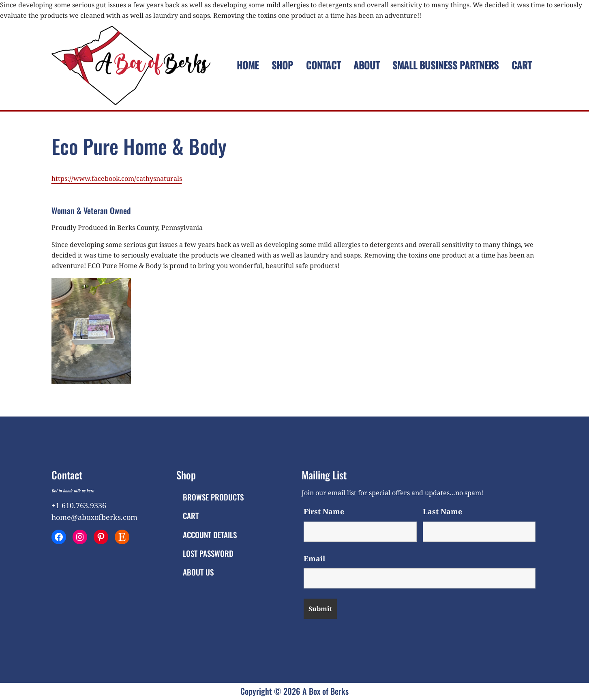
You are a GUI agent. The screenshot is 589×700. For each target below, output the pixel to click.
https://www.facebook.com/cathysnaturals (117, 178)
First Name (324, 511)
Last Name (442, 511)
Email (314, 558)
